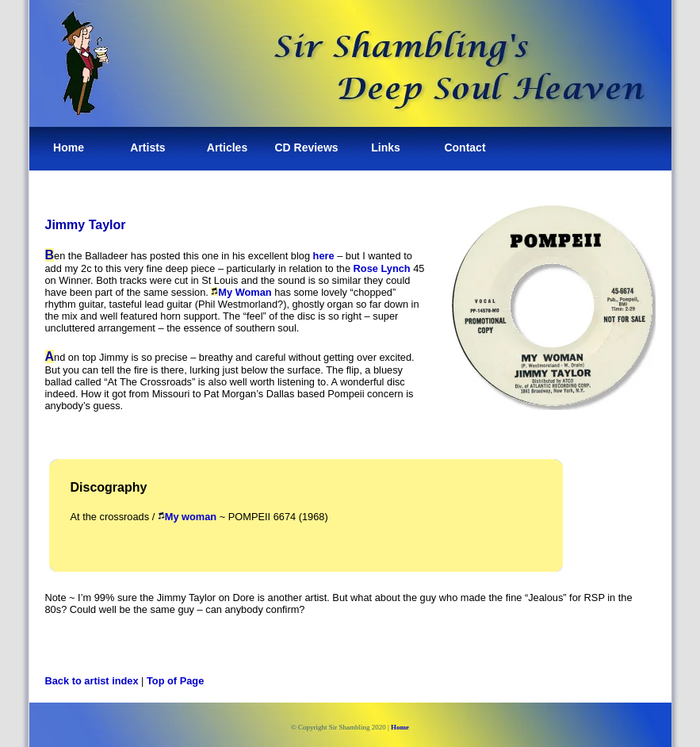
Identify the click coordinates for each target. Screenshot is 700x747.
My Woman (245, 292)
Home (69, 147)
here (324, 256)
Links (386, 147)
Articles (227, 147)
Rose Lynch (382, 268)
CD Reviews (306, 147)
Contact (465, 147)
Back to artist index (92, 681)
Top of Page (175, 681)
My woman (191, 517)
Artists (147, 147)
